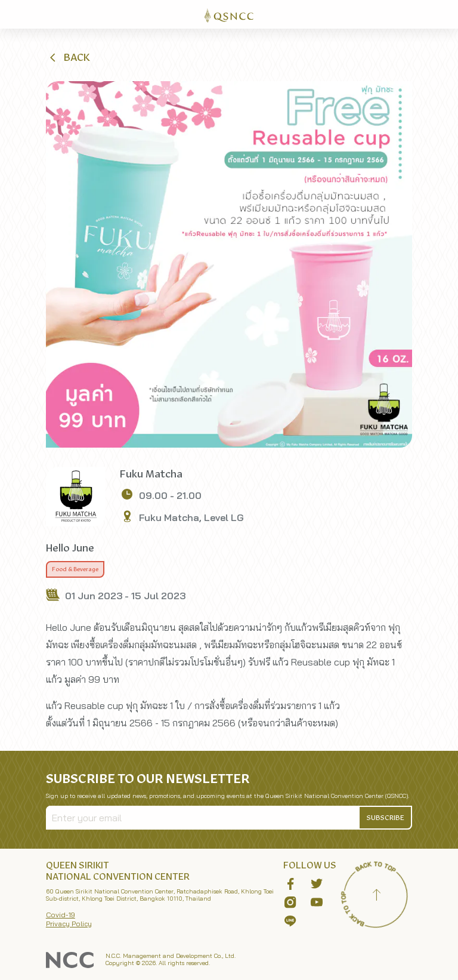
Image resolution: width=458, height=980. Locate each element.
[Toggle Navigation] (444, 14)
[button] (69, 57)
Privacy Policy (69, 924)
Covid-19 (61, 915)
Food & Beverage (75, 569)
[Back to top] (376, 896)
